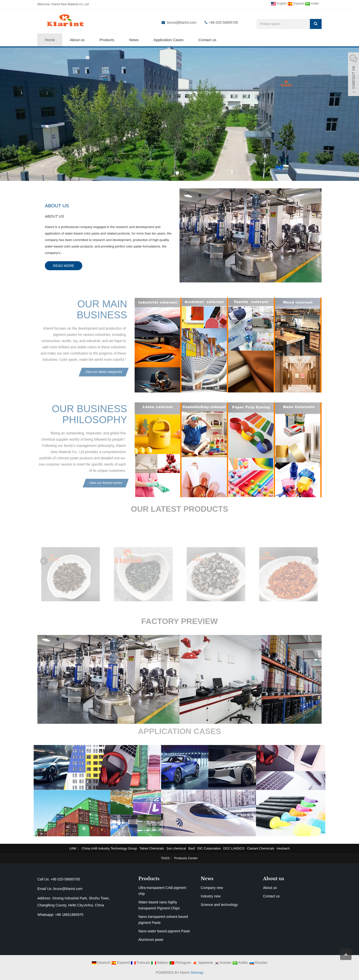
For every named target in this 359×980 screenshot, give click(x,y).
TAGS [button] (165, 858)
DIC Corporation (209, 848)
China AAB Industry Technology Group (109, 848)
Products (107, 40)
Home (50, 40)
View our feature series (106, 477)
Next (315, 561)
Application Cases (169, 40)
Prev (44, 561)
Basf (192, 848)
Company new (212, 888)
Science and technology (219, 905)
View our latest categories (104, 366)
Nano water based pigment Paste (164, 931)
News (134, 40)
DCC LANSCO (234, 848)
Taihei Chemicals (152, 848)
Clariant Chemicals (261, 848)
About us (77, 40)
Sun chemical (176, 848)
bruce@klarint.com (182, 22)
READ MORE (64, 266)
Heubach (283, 848)
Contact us (207, 40)
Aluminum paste (151, 940)
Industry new (211, 896)
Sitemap (197, 973)
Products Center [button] (186, 858)
